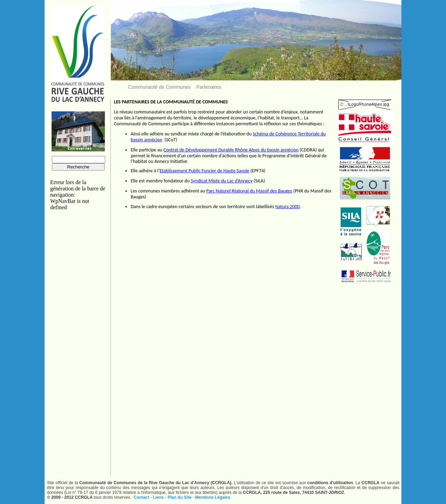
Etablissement (174, 171)
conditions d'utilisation (330, 483)
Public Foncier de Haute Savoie (218, 171)
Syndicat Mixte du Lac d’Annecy (221, 181)
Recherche (78, 167)
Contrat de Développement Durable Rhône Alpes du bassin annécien (231, 150)
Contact (142, 497)
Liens (159, 497)
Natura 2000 (287, 207)
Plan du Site (180, 497)
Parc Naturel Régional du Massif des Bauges (249, 191)
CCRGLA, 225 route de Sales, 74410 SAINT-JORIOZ (294, 493)
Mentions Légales (213, 497)
